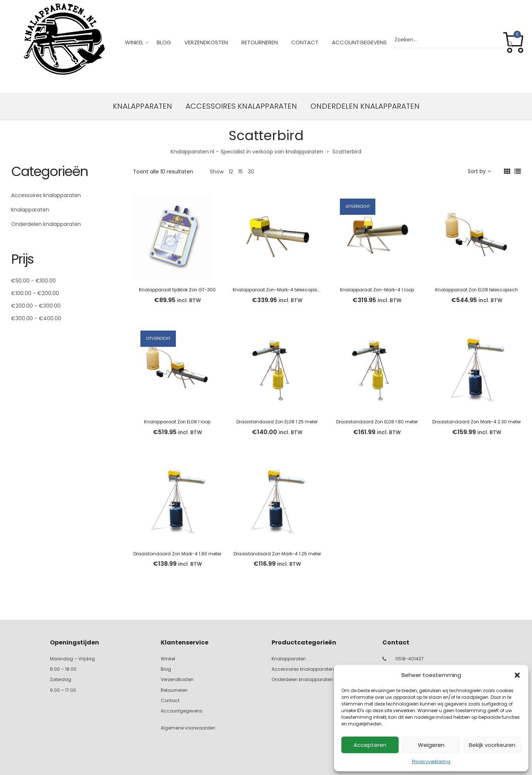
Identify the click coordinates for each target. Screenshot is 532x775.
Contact (305, 42)
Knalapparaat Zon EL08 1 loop (177, 422)
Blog (164, 42)
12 (231, 172)
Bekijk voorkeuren (492, 745)
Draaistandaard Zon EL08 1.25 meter (277, 422)
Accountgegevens (359, 42)
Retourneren (260, 42)
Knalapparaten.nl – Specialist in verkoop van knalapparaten (247, 152)
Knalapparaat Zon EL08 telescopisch (477, 290)
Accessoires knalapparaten (241, 106)
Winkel (134, 42)
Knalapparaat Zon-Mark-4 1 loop (377, 290)
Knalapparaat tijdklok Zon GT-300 (177, 290)
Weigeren (431, 745)
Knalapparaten (142, 106)
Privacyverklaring (431, 762)
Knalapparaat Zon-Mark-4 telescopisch (278, 290)
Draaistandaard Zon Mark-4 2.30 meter (477, 422)
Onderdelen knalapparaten (365, 106)
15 (241, 172)
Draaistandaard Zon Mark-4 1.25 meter (277, 554)
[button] (517, 675)
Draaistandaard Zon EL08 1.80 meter (377, 422)
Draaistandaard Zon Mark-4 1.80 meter (177, 554)
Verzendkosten (206, 42)
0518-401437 (410, 659)
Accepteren (370, 745)
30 (251, 172)
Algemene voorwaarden (188, 728)
